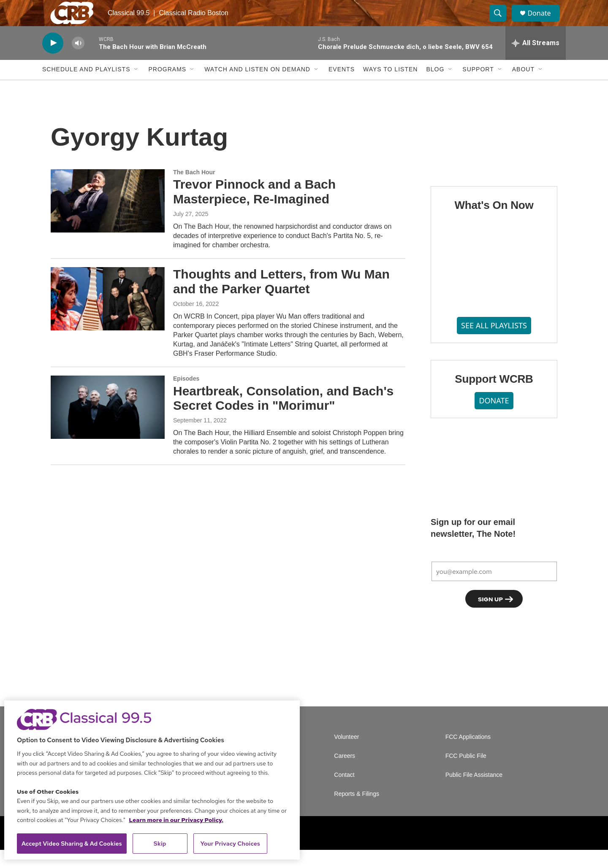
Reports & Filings (357, 812)
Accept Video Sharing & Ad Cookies (72, 844)
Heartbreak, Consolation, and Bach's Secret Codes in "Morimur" (283, 416)
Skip (160, 844)
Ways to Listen (390, 88)
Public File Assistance (474, 793)
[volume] (78, 61)
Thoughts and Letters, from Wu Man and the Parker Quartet (281, 300)
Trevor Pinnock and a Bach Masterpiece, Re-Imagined (254, 210)
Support (478, 88)
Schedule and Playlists (86, 88)
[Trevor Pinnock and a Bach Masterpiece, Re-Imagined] (108, 219)
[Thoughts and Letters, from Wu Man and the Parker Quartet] (108, 317)
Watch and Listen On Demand (257, 88)
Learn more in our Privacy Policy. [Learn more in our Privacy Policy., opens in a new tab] (176, 820)
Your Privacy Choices (230, 844)
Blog (435, 88)
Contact (344, 793)
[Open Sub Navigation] (136, 88)
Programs (167, 88)
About (523, 88)
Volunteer (346, 755)
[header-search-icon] (502, 22)
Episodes (186, 397)
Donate (544, 22)
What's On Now (494, 223)
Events (342, 88)
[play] (53, 61)
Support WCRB (494, 397)
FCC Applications (468, 755)
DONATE (494, 419)
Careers (345, 774)
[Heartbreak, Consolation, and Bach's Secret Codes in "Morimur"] (108, 425)
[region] (152, 780)
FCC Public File (466, 774)
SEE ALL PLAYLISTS (494, 344)
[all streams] (536, 61)
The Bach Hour (194, 190)
